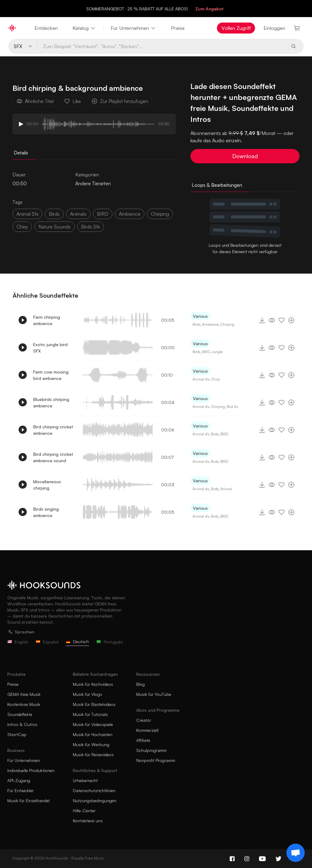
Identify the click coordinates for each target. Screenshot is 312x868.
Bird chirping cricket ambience (53, 430)
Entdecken (46, 28)
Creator (144, 720)
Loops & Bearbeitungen (217, 185)
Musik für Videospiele (93, 724)
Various (200, 316)
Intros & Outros (22, 724)
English (18, 642)
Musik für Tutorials (90, 714)
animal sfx (27, 214)
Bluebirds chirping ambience (51, 402)
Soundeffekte (20, 714)
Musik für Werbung (91, 744)
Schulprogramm (151, 750)
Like (73, 101)
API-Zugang (19, 780)
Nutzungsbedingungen (95, 801)
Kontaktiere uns (88, 821)
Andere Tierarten (93, 183)
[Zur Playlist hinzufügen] (291, 320)
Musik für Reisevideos (93, 755)
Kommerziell (147, 730)
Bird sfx (232, 407)
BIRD (103, 214)
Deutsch (77, 641)
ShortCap (17, 734)
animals (78, 214)
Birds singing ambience (46, 512)
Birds (54, 214)
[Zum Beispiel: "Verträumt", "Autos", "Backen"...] (162, 46)
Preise (178, 28)
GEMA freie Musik (24, 694)
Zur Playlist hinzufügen (120, 101)
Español (47, 642)
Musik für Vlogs (87, 694)
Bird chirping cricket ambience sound (53, 457)
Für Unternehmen (133, 28)
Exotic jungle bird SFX (50, 348)
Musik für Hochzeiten (93, 734)
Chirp (215, 379)
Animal (226, 489)
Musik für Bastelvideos (94, 704)
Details (21, 153)
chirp (22, 227)
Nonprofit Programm (156, 760)
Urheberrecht (85, 780)
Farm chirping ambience (47, 320)
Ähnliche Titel (35, 101)
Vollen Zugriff (236, 28)
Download (245, 156)
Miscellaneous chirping (47, 485)
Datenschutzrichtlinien (94, 790)
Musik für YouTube (154, 694)
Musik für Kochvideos (93, 684)
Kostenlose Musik (24, 704)
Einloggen (274, 28)
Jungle (217, 352)
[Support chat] (296, 853)
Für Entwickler (21, 790)
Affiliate (143, 740)
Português (110, 642)
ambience (130, 214)
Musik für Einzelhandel (28, 801)
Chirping (160, 214)
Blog (140, 684)
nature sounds (55, 227)
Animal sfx (201, 379)
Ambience (210, 324)
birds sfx (90, 227)
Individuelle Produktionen (31, 770)
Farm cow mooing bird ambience (51, 375)
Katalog (84, 28)
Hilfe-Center (84, 811)
